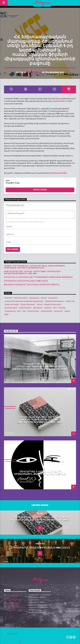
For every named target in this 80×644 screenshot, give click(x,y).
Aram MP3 (9, 298)
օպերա (67, 311)
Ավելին (32, 615)
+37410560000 (13, 599)
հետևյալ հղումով (59, 173)
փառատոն (58, 311)
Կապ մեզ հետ (12, 634)
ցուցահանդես (47, 311)
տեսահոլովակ (33, 311)
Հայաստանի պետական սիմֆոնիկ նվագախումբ (24, 301)
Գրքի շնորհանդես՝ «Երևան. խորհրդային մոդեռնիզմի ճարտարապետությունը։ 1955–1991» (32, 273)
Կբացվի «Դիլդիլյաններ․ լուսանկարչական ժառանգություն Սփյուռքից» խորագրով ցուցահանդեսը (35, 267)
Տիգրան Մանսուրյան (53, 305)
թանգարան (38, 308)
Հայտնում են (58, 101)
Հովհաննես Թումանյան (54, 301)
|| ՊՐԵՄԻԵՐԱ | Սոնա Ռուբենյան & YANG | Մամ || (26, 281)
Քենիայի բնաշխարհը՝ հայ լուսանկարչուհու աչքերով (32, 285)
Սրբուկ (40, 305)
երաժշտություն (25, 308)
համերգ (62, 308)
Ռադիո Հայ (34, 73)
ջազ (19, 311)
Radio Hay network (21, 298)
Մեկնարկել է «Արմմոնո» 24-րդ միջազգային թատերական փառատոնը (38, 277)
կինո (55, 308)
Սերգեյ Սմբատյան (28, 305)
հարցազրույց (10, 311)
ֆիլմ (7, 314)
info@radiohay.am (14, 603)
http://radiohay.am (14, 595)
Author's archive (40, 190)
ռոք (24, 311)
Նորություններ (40, 32)
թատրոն (48, 308)
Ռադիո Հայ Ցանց (12, 305)
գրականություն (11, 308)
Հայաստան (53, 298)
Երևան (44, 298)
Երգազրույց (34, 298)
